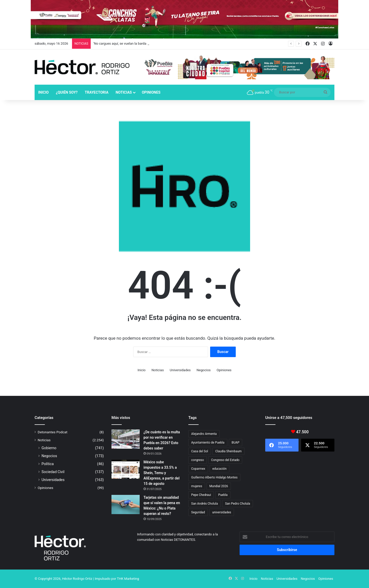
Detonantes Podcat (53, 432)
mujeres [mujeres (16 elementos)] (197, 486)
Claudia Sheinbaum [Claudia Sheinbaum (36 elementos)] (228, 451)
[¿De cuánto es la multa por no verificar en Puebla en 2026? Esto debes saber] (126, 439)
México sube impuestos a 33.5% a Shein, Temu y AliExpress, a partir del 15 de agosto (162, 473)
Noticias (124, 92)
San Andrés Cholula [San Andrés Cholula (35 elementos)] (204, 504)
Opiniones (151, 92)
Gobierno (49, 448)
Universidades (180, 370)
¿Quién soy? (67, 92)
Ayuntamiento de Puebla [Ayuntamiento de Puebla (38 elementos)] (208, 443)
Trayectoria (97, 92)
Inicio (43, 92)
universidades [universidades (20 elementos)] (222, 512)
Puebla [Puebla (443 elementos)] (223, 495)
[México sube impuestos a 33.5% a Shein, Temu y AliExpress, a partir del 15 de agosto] (126, 469)
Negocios (204, 370)
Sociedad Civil (53, 472)
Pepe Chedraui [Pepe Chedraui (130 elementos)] (201, 495)
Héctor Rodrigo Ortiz (77, 579)
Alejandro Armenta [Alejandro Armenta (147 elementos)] (204, 434)
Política (48, 464)
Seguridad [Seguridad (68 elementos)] (198, 512)
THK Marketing (128, 579)
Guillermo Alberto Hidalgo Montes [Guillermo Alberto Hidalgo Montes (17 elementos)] (214, 477)
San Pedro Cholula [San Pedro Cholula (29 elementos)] (238, 504)
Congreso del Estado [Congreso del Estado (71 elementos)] (225, 460)
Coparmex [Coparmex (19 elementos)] (198, 469)
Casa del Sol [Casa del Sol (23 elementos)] (200, 451)
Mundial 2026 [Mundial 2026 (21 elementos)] (219, 486)
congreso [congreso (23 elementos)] (198, 460)
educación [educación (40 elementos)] (219, 469)
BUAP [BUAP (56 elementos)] (236, 443)
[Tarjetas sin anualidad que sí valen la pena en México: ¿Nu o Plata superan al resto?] (126, 504)
